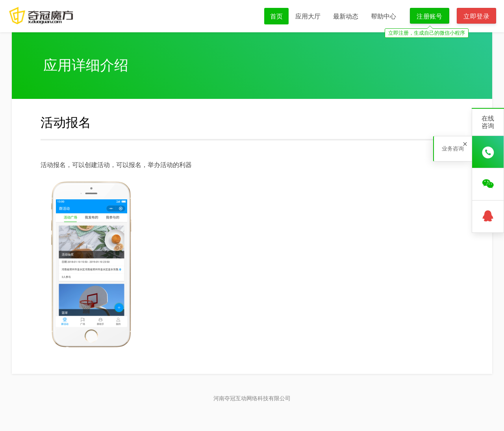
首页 (276, 16)
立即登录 (476, 16)
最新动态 (346, 16)
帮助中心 (384, 16)
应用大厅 (308, 16)
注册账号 (430, 16)
